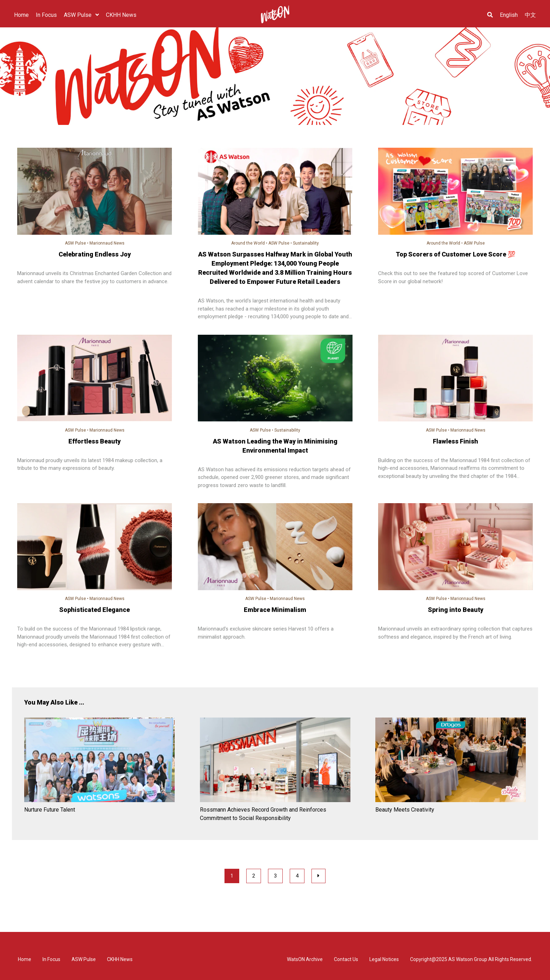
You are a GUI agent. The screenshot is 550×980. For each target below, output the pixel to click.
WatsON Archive (305, 959)
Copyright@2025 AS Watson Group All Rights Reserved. (471, 959)
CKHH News (120, 959)
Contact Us (346, 959)
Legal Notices (384, 959)
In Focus (51, 959)
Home (25, 959)
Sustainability (306, 243)
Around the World (248, 243)
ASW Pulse (75, 243)
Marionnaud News (107, 243)
